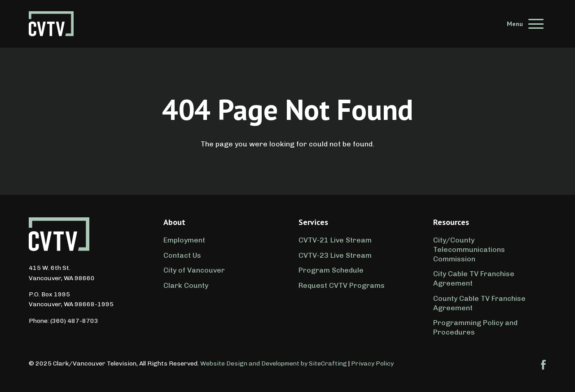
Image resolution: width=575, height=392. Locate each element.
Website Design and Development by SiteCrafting (274, 363)
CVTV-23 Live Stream (335, 255)
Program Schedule (331, 270)
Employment (184, 240)
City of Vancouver (194, 270)
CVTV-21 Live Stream (335, 240)
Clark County (186, 285)
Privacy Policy (372, 363)
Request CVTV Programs (342, 285)
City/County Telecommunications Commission (469, 249)
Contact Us (182, 255)
